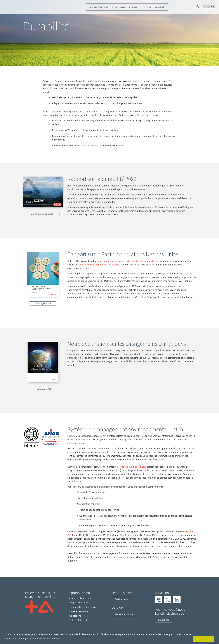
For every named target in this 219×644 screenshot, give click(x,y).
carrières (159, 7)
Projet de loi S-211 (78, 620)
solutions (146, 7)
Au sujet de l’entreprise (80, 598)
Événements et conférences (82, 607)
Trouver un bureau (125, 614)
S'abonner (164, 620)
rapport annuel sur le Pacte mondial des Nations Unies (130, 261)
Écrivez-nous (122, 599)
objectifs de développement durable (97, 265)
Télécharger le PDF (43, 303)
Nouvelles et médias (79, 611)
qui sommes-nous (99, 7)
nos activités (119, 7)
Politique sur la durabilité (132, 467)
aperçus (133, 7)
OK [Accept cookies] (203, 639)
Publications (75, 616)
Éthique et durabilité (79, 602)
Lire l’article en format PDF (43, 214)
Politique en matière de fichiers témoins (39, 639)
